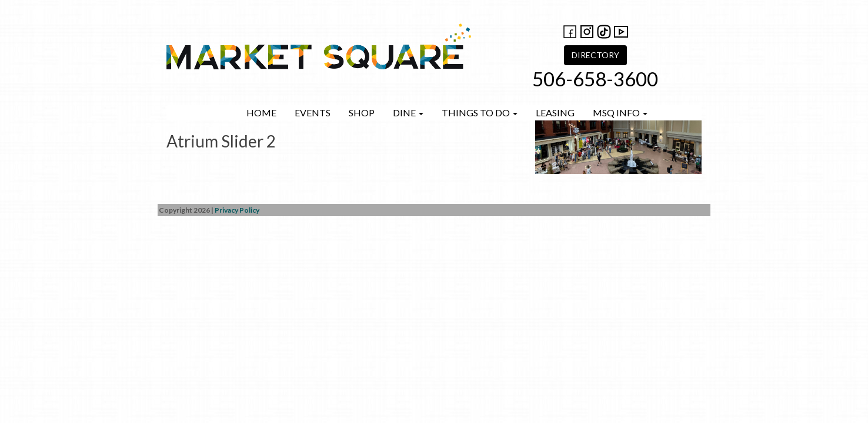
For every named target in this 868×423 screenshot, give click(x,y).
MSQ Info (620, 113)
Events (313, 113)
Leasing (555, 113)
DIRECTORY (595, 55)
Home (261, 113)
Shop (362, 113)
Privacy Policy (237, 210)
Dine (408, 113)
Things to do (480, 113)
